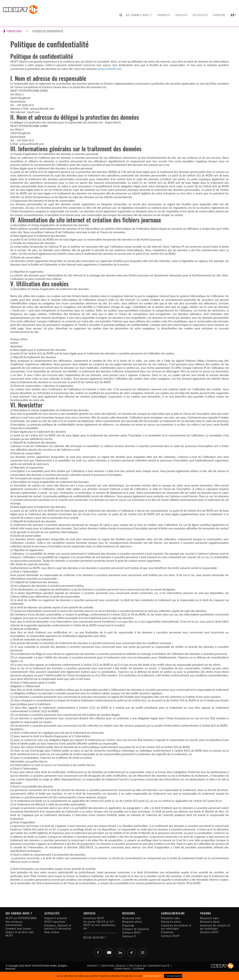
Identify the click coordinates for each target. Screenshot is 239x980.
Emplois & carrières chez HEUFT (20, 934)
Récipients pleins (132, 922)
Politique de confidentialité (48, 31)
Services (181, 15)
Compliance (122, 969)
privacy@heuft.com (110, 69)
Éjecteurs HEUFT (132, 932)
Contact (93, 966)
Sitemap (139, 969)
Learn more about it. (153, 976)
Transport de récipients (136, 929)
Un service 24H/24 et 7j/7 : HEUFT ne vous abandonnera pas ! (100, 925)
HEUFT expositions (55, 922)
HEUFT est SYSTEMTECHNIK (21, 918)
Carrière (219, 15)
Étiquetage (129, 925)
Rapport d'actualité (56, 918)
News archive (52, 932)
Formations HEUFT (94, 918)
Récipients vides (132, 918)
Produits (164, 15)
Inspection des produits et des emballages (176, 927)
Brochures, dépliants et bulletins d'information (58, 927)
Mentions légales (114, 966)
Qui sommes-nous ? (139, 15)
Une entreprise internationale (14, 923)
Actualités (200, 15)
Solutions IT (129, 936)
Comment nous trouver (18, 929)
